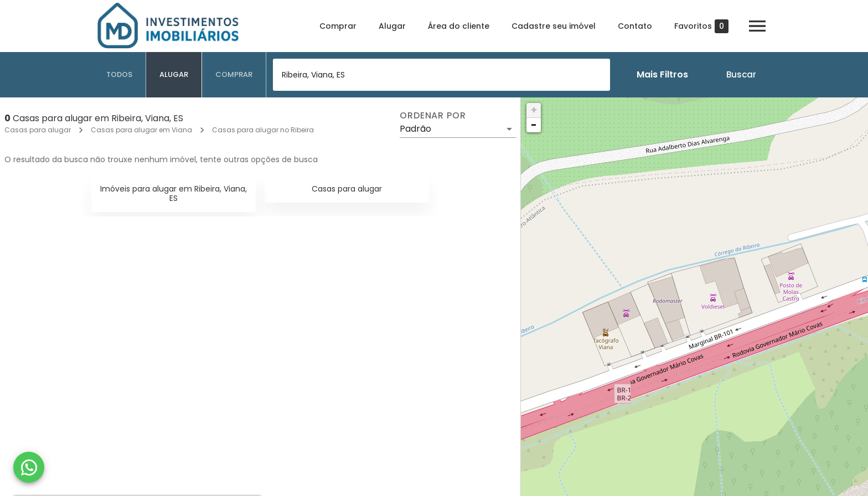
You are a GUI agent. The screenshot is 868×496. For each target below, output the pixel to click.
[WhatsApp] (29, 467)
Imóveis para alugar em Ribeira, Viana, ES (174, 193)
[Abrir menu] (757, 26)
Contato (635, 26)
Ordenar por (433, 116)
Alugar (392, 26)
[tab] (120, 75)
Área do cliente (459, 26)
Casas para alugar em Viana (141, 130)
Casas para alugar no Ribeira (263, 130)
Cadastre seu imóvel (554, 26)
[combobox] (441, 75)
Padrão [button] (415, 129)
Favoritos (701, 26)
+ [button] (534, 110)
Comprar (338, 26)
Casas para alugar (38, 130)
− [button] (534, 125)
